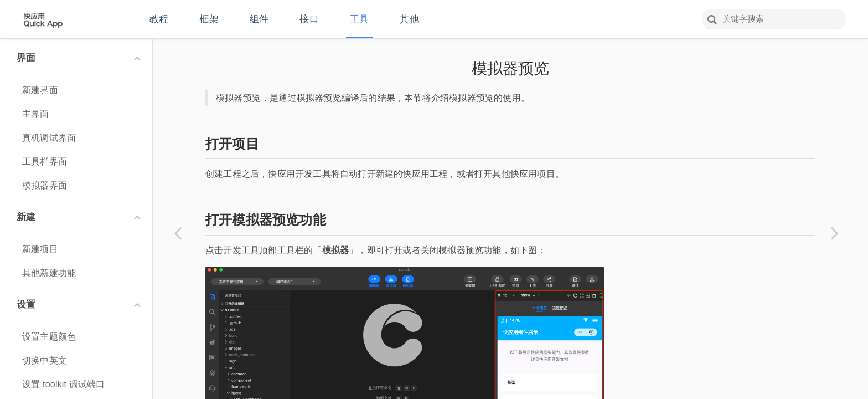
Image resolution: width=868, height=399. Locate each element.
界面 (79, 58)
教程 (159, 19)
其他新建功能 (49, 273)
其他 (409, 19)
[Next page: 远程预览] (835, 233)
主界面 (36, 114)
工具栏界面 (45, 162)
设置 (79, 305)
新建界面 (40, 90)
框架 (209, 19)
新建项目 (40, 249)
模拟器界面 (45, 185)
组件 (259, 19)
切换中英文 (45, 360)
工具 (359, 19)
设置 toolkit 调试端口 (64, 384)
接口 (309, 19)
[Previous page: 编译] (178, 233)
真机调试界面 (49, 138)
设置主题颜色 (49, 337)
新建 (79, 217)
